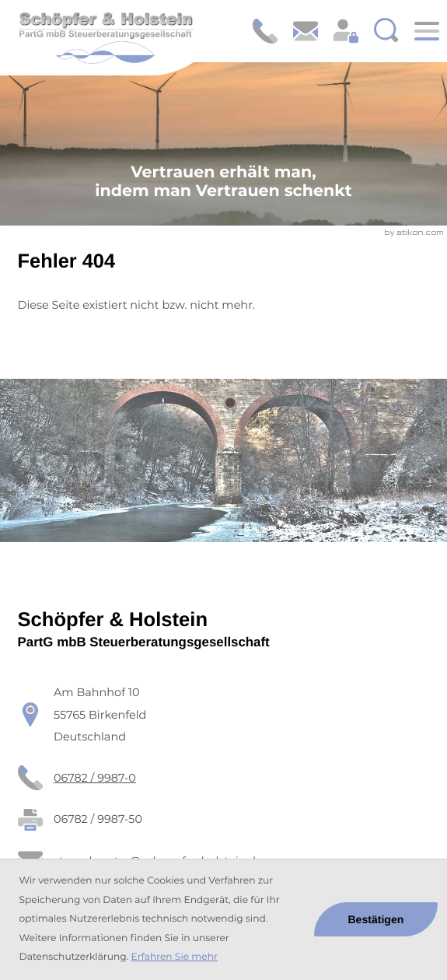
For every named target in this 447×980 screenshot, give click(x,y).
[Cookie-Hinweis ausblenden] (376, 919)
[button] (265, 31)
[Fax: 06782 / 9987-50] (98, 819)
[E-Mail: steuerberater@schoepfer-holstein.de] (306, 31)
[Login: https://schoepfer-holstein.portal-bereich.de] (346, 31)
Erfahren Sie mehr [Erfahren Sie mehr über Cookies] (175, 957)
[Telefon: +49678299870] (95, 778)
